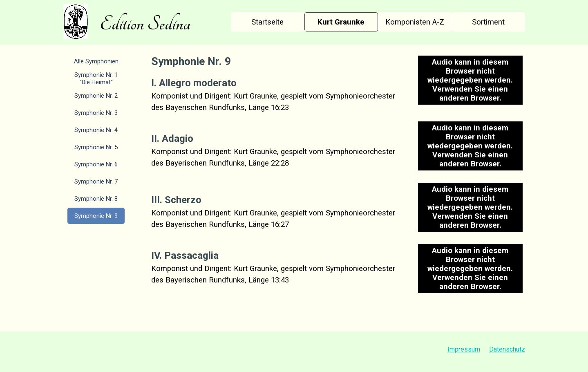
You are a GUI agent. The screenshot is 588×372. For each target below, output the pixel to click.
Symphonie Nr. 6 (96, 164)
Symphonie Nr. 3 (96, 113)
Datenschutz (507, 349)
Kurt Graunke (341, 22)
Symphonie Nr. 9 (96, 216)
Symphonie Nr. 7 (96, 182)
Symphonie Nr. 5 (96, 147)
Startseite (267, 22)
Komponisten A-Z (415, 22)
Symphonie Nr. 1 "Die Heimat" (96, 78)
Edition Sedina (145, 24)
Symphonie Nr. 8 (96, 199)
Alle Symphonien (96, 61)
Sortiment (488, 22)
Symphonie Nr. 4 (96, 130)
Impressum (464, 349)
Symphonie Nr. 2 (96, 96)
